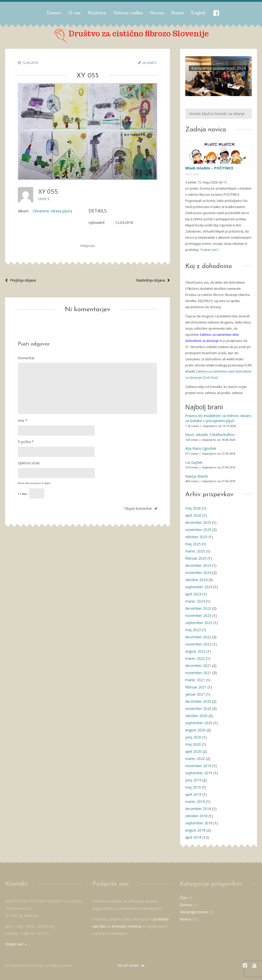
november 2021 (198, 673)
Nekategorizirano (194, 912)
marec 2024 (195, 601)
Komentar (26, 358)
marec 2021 (195, 680)
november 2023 (198, 615)
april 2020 (193, 751)
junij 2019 (193, 780)
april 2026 (193, 515)
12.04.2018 (30, 63)
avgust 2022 (195, 651)
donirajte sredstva (127, 926)
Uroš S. (152, 63)
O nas (75, 13)
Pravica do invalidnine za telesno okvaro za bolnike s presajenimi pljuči (218, 418)
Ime (23, 420)
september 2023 (199, 623)
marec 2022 (195, 658)
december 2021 (198, 666)
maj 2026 (193, 508)
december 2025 (198, 522)
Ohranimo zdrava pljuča (52, 211)
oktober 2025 (196, 537)
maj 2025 (193, 544)
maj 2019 (193, 787)
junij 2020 (193, 737)
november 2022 (198, 644)
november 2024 (198, 573)
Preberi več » (210, 250)
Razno (178, 13)
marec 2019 (195, 802)
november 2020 (198, 708)
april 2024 (193, 594)
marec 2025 (195, 551)
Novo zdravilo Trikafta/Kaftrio (210, 435)
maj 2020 (193, 744)
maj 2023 (193, 630)
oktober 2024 (196, 580)
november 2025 (198, 530)
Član (183, 898)
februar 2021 (196, 687)
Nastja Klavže (197, 476)
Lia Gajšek (194, 462)
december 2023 (198, 608)
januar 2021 (195, 694)
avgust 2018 (195, 830)
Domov (54, 13)
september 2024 (199, 587)
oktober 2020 (196, 716)
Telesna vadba (128, 13)
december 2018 (198, 809)
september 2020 (199, 723)
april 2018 (193, 837)
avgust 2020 (195, 730)
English (198, 13)
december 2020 (198, 701)
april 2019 (193, 794)
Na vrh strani (131, 965)
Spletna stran (29, 463)
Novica (185, 919)
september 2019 (199, 773)
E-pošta (26, 442)
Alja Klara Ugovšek (201, 448)
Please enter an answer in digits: (34, 483)
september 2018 (199, 823)
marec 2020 (195, 759)
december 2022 (198, 637)
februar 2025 (196, 558)
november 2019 (198, 766)
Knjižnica (97, 13)
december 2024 (198, 565)
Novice (157, 13)
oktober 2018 (196, 816)
